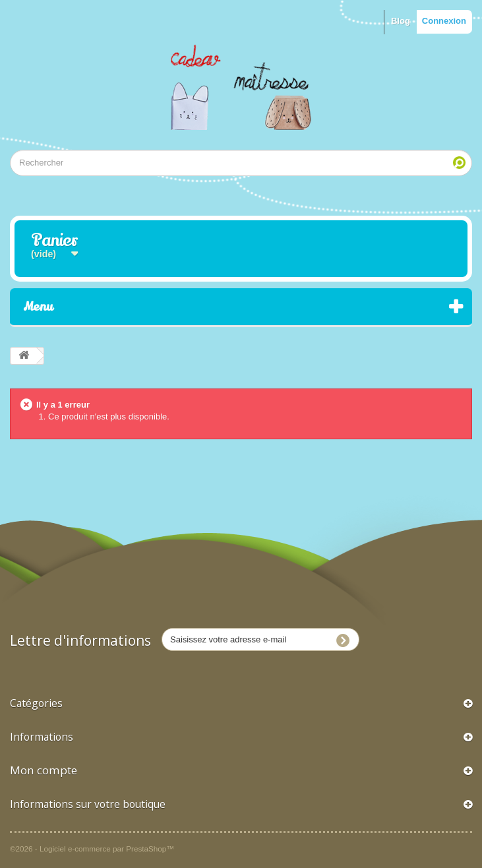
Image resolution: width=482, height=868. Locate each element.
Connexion (444, 21)
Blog (401, 21)
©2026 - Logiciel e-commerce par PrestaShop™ (92, 849)
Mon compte (44, 770)
